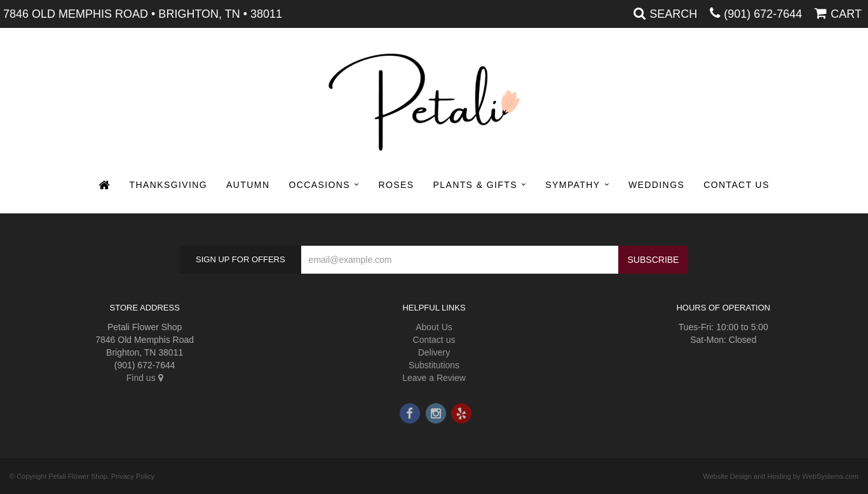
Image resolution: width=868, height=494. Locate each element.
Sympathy (573, 185)
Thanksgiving (169, 185)
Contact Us (736, 185)
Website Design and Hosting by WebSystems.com (781, 476)
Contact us (434, 340)
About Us (434, 327)
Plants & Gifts (475, 185)
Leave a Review (434, 378)
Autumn (248, 185)
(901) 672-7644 (763, 14)
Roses (396, 185)
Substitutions (434, 365)
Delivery (434, 352)
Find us (145, 378)
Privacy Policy (133, 476)
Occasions (319, 185)
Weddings (656, 185)
